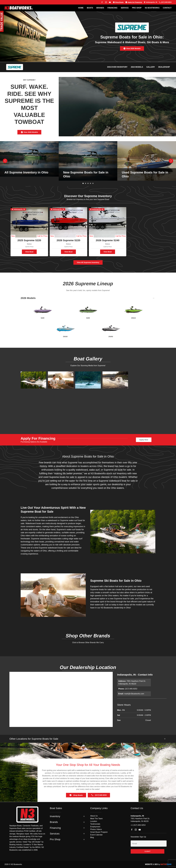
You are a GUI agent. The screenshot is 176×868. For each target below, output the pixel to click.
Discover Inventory (117, 67)
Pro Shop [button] (55, 839)
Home (81, 8)
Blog (92, 837)
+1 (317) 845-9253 (138, 825)
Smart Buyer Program (99, 832)
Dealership (164, 67)
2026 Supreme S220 (68, 240)
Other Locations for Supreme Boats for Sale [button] (34, 739)
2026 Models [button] (28, 298)
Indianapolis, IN (150, 2)
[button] (5, 161)
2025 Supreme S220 (29, 240)
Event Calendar (96, 835)
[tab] (83, 183)
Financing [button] (55, 828)
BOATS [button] (90, 8)
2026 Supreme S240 (108, 240)
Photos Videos (96, 829)
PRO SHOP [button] (137, 8)
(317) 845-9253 (165, 2)
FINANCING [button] (112, 8)
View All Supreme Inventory (88, 262)
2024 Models (137, 67)
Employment (95, 827)
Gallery (151, 67)
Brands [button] (54, 822)
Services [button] (55, 834)
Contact (167, 8)
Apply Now (144, 440)
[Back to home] (19, 8)
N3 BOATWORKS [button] (152, 8)
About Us (94, 816)
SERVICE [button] (125, 8)
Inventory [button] (55, 816)
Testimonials (95, 824)
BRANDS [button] (100, 8)
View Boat (29, 252)
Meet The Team (96, 819)
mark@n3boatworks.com (134, 694)
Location (94, 821)
